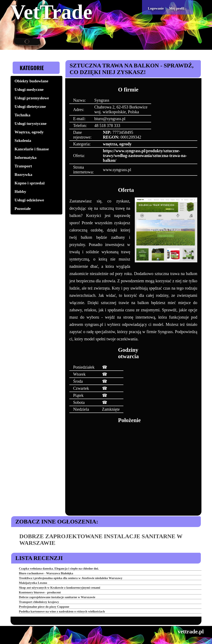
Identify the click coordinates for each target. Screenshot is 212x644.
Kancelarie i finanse (32, 149)
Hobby (20, 192)
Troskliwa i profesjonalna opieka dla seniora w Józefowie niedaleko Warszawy (71, 578)
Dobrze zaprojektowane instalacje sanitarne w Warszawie (57, 597)
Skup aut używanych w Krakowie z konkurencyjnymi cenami (60, 588)
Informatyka (25, 158)
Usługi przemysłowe (32, 98)
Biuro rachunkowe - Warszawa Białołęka (46, 573)
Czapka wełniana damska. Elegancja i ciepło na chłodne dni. (59, 569)
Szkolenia (23, 141)
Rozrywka (23, 175)
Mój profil (177, 8)
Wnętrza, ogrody (29, 132)
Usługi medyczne (29, 89)
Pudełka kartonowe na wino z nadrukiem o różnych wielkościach (62, 611)
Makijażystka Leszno (33, 583)
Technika (22, 115)
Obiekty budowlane (31, 81)
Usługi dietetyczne (30, 107)
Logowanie (156, 8)
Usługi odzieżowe (29, 200)
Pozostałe (23, 209)
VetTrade (51, 12)
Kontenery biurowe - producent (40, 592)
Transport (23, 166)
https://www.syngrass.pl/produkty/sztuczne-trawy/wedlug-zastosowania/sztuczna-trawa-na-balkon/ (145, 156)
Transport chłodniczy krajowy (39, 602)
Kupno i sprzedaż (30, 183)
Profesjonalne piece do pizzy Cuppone (44, 607)
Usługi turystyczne (30, 124)
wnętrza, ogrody (117, 144)
